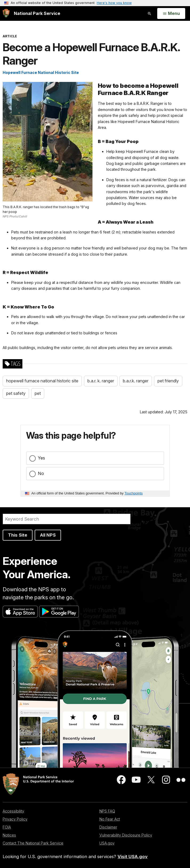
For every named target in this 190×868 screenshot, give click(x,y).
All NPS (48, 535)
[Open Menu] (171, 14)
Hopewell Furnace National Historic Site (41, 72)
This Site (18, 535)
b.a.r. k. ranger (101, 381)
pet (38, 393)
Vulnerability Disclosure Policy (126, 835)
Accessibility (13, 811)
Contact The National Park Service (33, 843)
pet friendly (168, 381)
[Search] (67, 519)
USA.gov (107, 843)
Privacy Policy (15, 819)
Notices (9, 835)
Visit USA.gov (133, 857)
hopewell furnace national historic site (42, 381)
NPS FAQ (107, 811)
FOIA (7, 827)
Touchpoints (134, 493)
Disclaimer (108, 827)
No (41, 473)
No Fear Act (110, 819)
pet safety (16, 393)
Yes (41, 458)
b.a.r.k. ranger (136, 381)
